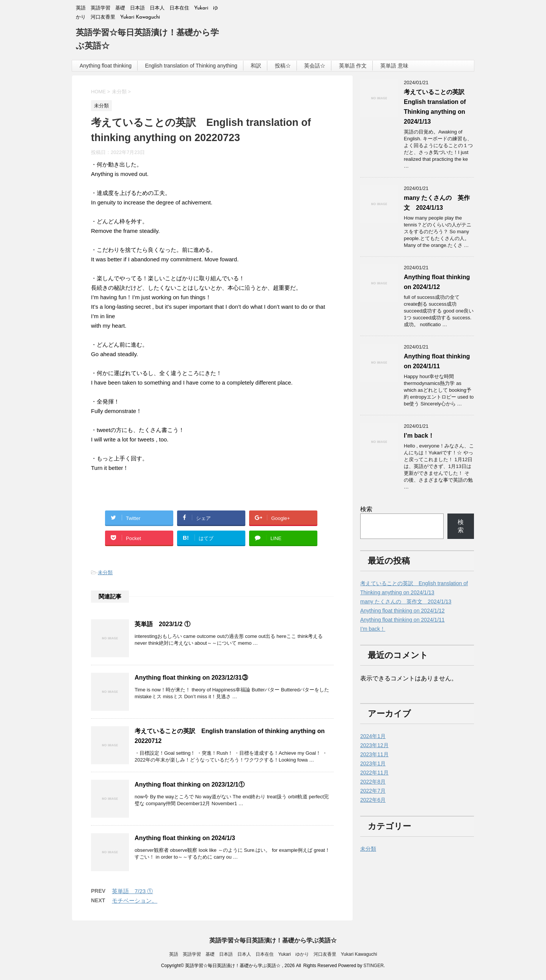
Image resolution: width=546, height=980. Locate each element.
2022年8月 (373, 782)
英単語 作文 (353, 66)
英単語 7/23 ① (132, 891)
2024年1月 (373, 736)
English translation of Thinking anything (191, 66)
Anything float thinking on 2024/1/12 (402, 611)
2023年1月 (373, 763)
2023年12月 (374, 745)
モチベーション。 (135, 901)
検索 (366, 509)
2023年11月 (374, 754)
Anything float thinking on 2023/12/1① (190, 784)
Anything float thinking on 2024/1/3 (185, 838)
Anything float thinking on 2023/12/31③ (191, 678)
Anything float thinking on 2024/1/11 (402, 620)
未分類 (105, 572)
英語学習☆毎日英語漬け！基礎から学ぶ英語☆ (273, 940)
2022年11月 (374, 773)
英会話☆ (315, 66)
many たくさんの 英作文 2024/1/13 (406, 602)
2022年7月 (373, 791)
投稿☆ (283, 66)
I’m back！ (419, 436)
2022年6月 (373, 800)
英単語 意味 (394, 66)
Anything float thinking (106, 66)
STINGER (373, 966)
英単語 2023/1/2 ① (162, 624)
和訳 (256, 66)
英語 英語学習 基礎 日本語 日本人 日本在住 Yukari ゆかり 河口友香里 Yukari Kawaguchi (273, 954)
